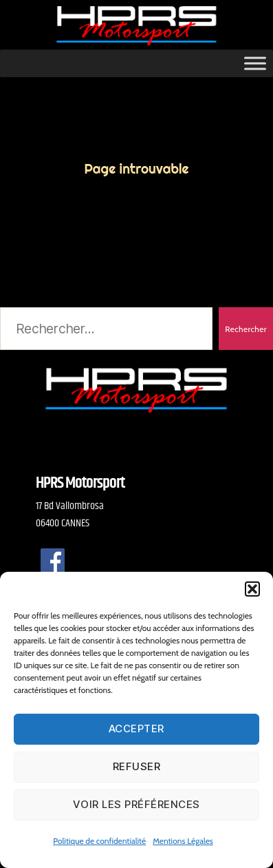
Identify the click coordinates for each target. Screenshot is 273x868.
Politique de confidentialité (99, 841)
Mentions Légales (183, 841)
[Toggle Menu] (255, 63)
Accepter (136, 728)
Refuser (137, 766)
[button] (252, 589)
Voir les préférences (136, 804)
